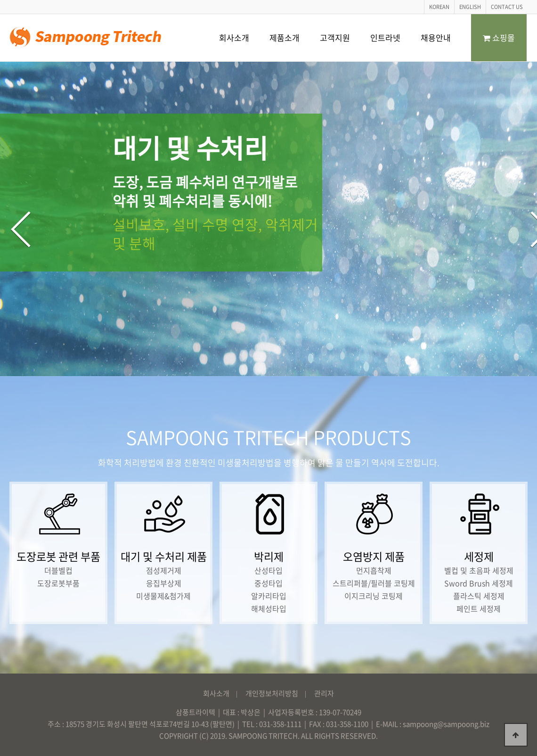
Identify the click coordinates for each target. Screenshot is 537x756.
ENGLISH (470, 7)
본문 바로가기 (0, 0)
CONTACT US (507, 7)
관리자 (324, 693)
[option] (268, 219)
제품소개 (285, 37)
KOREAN (439, 7)
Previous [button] (21, 230)
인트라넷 (385, 37)
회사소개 (234, 37)
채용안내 (436, 37)
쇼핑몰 (499, 37)
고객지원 (335, 37)
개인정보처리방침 (272, 693)
